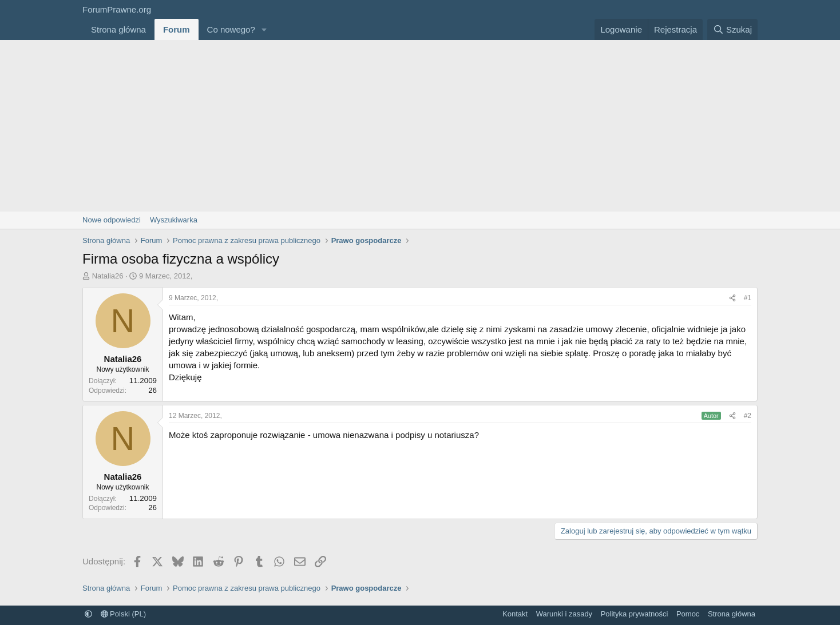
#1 (748, 298)
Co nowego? (231, 29)
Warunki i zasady (564, 614)
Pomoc (688, 614)
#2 (748, 416)
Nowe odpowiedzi (112, 220)
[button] (264, 29)
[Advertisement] (420, 126)
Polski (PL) (123, 614)
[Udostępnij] (732, 298)
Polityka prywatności (635, 614)
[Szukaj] (732, 29)
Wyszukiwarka (174, 220)
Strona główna (118, 29)
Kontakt (515, 614)
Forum (177, 29)
